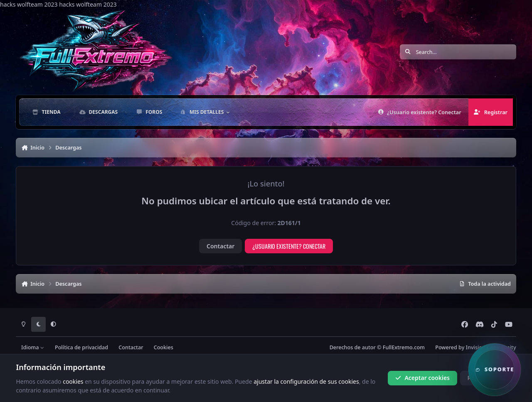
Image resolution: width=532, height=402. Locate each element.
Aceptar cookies (422, 378)
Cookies (164, 347)
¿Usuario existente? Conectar (289, 246)
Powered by (475, 347)
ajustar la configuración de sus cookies (306, 381)
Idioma (33, 347)
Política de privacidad (81, 347)
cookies (73, 381)
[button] (495, 370)
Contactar (220, 246)
